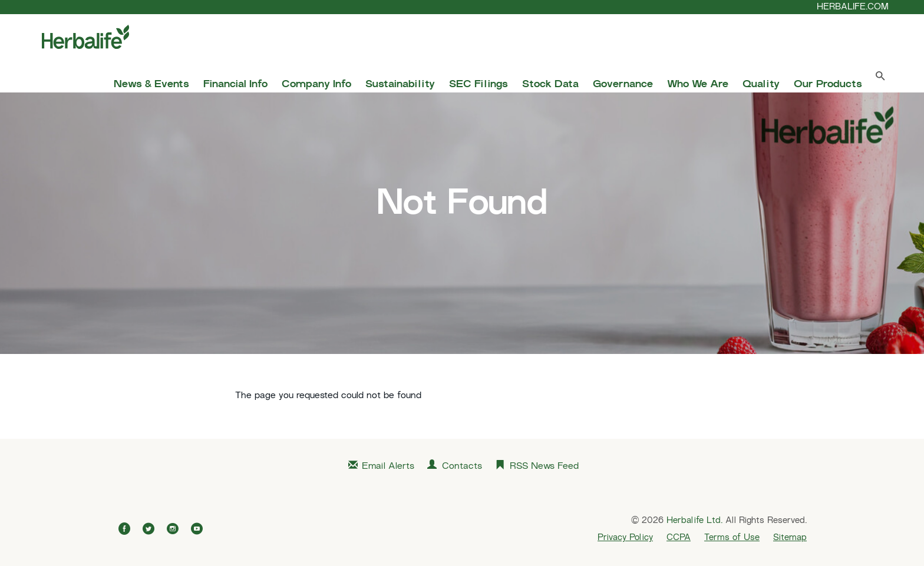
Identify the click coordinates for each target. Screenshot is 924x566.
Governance (623, 85)
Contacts (462, 467)
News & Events (151, 85)
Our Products (828, 85)
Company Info (316, 85)
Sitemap (790, 538)
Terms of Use (732, 538)
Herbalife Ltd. (694, 521)
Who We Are (698, 85)
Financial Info (235, 85)
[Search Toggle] (880, 79)
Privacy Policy (625, 538)
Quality (761, 85)
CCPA (679, 538)
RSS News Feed (544, 467)
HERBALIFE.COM (853, 7)
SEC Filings (478, 85)
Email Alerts (388, 467)
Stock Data (550, 85)
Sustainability (400, 85)
